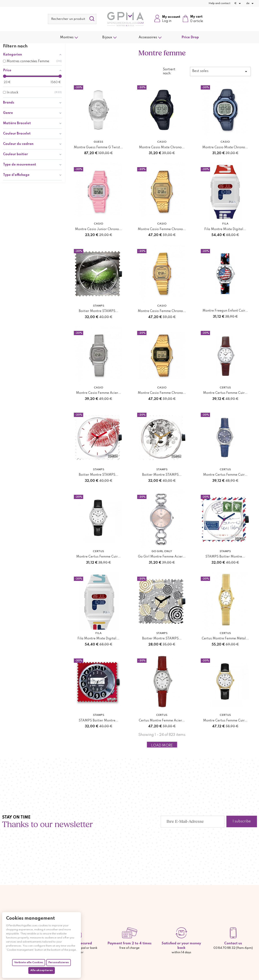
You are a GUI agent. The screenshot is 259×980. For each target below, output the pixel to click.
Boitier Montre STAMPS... (99, 311)
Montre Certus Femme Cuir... (225, 393)
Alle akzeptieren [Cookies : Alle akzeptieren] (42, 970)
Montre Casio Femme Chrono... (162, 229)
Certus (225, 388)
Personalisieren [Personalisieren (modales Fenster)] (59, 962)
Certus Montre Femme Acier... (162, 721)
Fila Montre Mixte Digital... (225, 229)
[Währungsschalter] (238, 3)
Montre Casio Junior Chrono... (99, 229)
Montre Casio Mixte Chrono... (162, 147)
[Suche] (72, 19)
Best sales (220, 72)
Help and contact (219, 3)
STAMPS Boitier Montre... (225, 557)
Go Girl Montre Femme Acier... (162, 557)
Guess (98, 142)
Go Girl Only (162, 551)
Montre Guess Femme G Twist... (98, 147)
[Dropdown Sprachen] (251, 3)
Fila (225, 224)
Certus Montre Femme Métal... (225, 639)
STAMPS (99, 306)
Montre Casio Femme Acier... (99, 393)
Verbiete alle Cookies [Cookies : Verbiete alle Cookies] (29, 962)
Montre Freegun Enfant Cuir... (225, 311)
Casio (162, 142)
